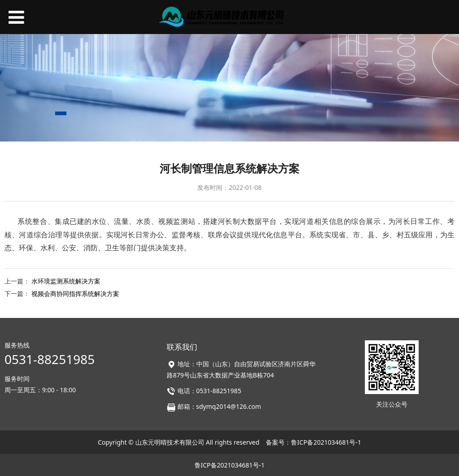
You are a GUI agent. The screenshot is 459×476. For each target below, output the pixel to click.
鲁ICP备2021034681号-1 (326, 442)
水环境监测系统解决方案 (66, 281)
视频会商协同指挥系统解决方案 (75, 294)
